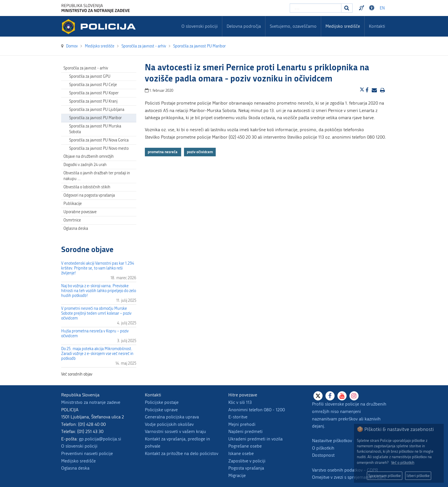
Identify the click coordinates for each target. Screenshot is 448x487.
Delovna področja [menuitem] (244, 26)
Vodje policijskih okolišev (169, 424)
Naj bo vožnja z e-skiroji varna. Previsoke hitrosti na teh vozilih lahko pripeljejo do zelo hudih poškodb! (99, 291)
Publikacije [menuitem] (73, 204)
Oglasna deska (76, 228)
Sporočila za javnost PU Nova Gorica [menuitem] (99, 140)
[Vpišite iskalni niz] (316, 8)
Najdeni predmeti (245, 431)
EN (382, 8)
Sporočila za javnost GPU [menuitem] (90, 76)
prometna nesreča (163, 152)
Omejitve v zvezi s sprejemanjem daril (349, 477)
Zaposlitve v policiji (247, 461)
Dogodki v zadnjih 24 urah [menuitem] (85, 165)
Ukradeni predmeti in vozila (255, 439)
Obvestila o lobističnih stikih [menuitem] (87, 187)
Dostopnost (323, 455)
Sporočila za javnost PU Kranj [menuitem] (93, 101)
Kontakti (377, 26)
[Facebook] (330, 396)
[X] (318, 396)
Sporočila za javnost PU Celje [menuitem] (93, 85)
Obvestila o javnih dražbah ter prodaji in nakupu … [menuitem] (97, 176)
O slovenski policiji (79, 446)
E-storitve (238, 417)
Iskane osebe (241, 453)
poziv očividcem (200, 152)
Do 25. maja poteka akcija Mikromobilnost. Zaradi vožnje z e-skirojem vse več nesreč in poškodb (97, 354)
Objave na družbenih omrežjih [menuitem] (89, 156)
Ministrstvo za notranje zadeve (91, 402)
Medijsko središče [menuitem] (343, 26)
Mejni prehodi (242, 424)
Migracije (237, 475)
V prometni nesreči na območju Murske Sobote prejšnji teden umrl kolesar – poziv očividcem (96, 313)
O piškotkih (323, 448)
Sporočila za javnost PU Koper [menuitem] (94, 93)
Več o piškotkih (403, 463)
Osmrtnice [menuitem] (72, 220)
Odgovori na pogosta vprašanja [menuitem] (89, 195)
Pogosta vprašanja (246, 468)
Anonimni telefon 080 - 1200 (257, 410)
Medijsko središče (78, 461)
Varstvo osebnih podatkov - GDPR (345, 470)
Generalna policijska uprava (172, 417)
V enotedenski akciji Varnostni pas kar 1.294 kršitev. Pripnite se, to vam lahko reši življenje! (98, 268)
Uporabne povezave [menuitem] (80, 212)
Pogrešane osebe (245, 446)
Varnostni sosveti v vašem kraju (175, 431)
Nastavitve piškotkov (332, 441)
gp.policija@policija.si (100, 439)
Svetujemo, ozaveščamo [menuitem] (293, 26)
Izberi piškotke (418, 476)
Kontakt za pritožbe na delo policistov (182, 453)
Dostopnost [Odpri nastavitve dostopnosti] (373, 8)
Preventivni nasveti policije (87, 453)
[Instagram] (354, 396)
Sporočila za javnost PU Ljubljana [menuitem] (97, 110)
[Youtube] (342, 396)
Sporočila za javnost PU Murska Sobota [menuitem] (95, 129)
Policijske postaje (162, 402)
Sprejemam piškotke (385, 476)
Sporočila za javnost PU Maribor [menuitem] (95, 118)
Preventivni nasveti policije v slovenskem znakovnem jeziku (362, 8)
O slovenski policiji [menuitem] (200, 26)
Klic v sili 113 (240, 402)
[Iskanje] (347, 8)
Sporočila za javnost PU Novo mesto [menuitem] (99, 148)
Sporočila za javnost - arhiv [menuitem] (86, 68)
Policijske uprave (161, 410)
